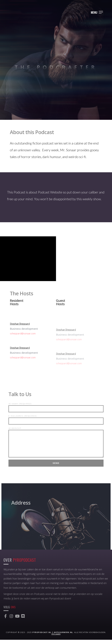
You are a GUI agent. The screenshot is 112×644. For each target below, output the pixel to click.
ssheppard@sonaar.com (23, 344)
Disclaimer (56, 638)
